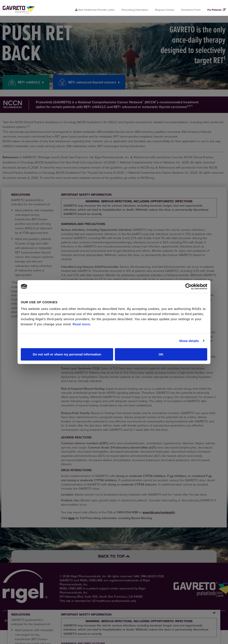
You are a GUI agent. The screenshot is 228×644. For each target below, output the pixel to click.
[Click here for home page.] (19, 10)
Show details (189, 341)
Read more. (82, 324)
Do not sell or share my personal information (67, 354)
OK (161, 354)
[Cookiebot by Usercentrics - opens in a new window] (188, 286)
